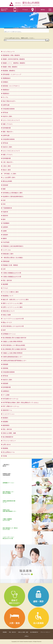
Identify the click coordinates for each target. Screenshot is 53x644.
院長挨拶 (5, 185)
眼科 (4, 219)
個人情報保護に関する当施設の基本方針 (15, 338)
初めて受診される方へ (9, 101)
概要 (4, 189)
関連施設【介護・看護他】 (11, 265)
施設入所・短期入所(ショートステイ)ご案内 (16, 300)
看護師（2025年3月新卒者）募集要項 (14, 59)
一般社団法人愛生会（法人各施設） (13, 258)
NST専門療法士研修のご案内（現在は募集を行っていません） (21, 403)
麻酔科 (5, 238)
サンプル (5, 97)
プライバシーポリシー (9, 441)
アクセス (25, 10)
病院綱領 (5, 422)
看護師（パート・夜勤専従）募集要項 (14, 63)
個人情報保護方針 (8, 437)
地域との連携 (7, 315)
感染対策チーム (7, 410)
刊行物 (5, 456)
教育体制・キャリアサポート (11, 86)
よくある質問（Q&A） (9, 177)
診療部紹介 (6, 391)
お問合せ (27, 636)
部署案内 (5, 82)
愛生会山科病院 (7, 181)
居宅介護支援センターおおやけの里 (13, 326)
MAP (4, 330)
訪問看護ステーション (9, 334)
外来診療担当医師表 (9, 372)
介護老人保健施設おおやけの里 (12, 273)
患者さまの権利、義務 (9, 433)
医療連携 (5, 364)
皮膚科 (5, 231)
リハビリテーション (9, 414)
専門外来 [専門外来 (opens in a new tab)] (5, 113)
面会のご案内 (7, 170)
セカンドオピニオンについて (11, 120)
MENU (43, 10)
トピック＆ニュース (9, 52)
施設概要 (5, 284)
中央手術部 (6, 242)
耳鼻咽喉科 (6, 223)
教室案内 (5, 418)
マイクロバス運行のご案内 (11, 292)
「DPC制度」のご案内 (9, 174)
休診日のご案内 (7, 147)
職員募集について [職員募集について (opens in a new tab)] (8, 296)
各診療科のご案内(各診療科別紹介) (13, 197)
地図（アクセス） (8, 124)
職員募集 (5, 448)
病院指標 (5, 383)
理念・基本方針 (7, 280)
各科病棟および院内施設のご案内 (13, 193)
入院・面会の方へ (8, 162)
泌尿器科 (5, 227)
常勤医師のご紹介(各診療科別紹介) (13, 246)
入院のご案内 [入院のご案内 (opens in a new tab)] (7, 166)
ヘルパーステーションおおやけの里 (13, 319)
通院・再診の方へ (8, 132)
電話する (5, 10)
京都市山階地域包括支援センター (13, 357)
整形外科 (5, 216)
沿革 (4, 269)
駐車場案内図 (7, 128)
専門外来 (5, 376)
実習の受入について (9, 311)
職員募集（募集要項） (9, 71)
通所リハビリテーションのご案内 (13, 303)
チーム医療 (6, 395)
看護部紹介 (6, 90)
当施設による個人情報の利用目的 (13, 341)
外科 (4, 204)
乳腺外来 (5, 212)
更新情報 (5, 368)
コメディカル (7, 250)
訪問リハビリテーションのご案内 (13, 307)
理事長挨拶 (6, 261)
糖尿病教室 (6, 425)
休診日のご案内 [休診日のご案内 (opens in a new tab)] (7, 116)
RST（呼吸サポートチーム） (11, 406)
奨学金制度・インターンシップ (12, 74)
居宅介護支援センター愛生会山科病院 (14, 345)
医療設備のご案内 (8, 254)
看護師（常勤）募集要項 (10, 67)
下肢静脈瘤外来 (7, 208)
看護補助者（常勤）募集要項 (11, 55)
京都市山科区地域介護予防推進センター (15, 361)
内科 (4, 200)
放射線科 (5, 235)
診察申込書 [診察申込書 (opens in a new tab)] (6, 105)
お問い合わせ (7, 444)
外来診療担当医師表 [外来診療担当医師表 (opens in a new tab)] (9, 109)
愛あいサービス (7, 322)
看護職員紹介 (7, 78)
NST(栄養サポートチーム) (10, 399)
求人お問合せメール (9, 452)
